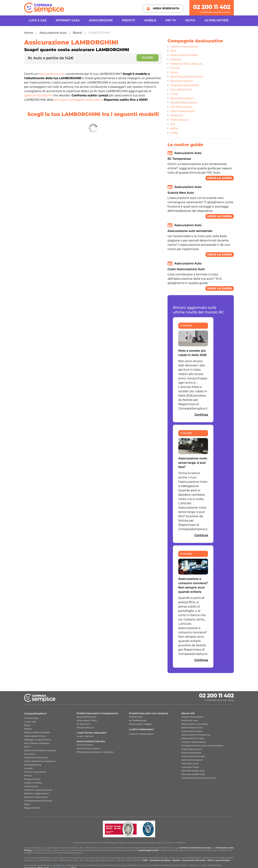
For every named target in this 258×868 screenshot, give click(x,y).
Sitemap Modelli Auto (193, 771)
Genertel (176, 59)
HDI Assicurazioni (181, 107)
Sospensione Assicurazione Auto (199, 778)
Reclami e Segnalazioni (37, 793)
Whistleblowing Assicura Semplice (95, 752)
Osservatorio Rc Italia (193, 738)
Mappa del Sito (32, 808)
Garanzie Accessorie (192, 760)
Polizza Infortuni (85, 728)
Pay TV (171, 20)
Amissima (177, 115)
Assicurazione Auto (53, 33)
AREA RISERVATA (163, 9)
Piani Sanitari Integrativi (37, 743)
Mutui (190, 20)
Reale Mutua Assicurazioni (187, 77)
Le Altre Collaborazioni (141, 729)
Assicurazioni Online (35, 736)
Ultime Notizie (217, 20)
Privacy (28, 775)
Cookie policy (31, 786)
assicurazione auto (52, 74)
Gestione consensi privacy (38, 790)
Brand (77, 33)
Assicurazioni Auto (87, 717)
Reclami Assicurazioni (88, 748)
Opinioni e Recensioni (36, 797)
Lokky (174, 133)
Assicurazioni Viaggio (140, 724)
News (27, 804)
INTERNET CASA (68, 20)
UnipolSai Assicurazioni (185, 85)
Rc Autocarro (84, 724)
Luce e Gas (38, 20)
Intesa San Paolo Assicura (186, 64)
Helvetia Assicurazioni (184, 103)
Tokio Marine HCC (181, 90)
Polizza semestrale (191, 753)
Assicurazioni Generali (184, 55)
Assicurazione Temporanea (196, 735)
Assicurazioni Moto (87, 720)
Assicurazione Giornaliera (195, 724)
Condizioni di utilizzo (160, 860)
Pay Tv (28, 747)
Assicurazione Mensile (193, 756)
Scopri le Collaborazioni (141, 734)
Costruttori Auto (190, 763)
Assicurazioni (101, 20)
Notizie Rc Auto (190, 720)
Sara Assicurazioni (182, 81)
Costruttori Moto (190, 767)
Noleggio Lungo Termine (38, 740)
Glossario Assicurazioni (194, 742)
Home (29, 33)
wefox (174, 128)
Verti (173, 51)
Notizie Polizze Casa (192, 728)
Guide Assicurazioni (192, 731)
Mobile (150, 20)
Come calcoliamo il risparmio (40, 761)
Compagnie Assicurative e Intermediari (202, 745)
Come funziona (85, 745)
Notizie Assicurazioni (193, 717)
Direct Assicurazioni (183, 111)
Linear (174, 94)
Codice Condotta (33, 783)
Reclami (176, 860)
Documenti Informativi (194, 860)
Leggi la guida (220, 178)
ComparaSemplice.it (35, 714)
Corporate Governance (36, 758)
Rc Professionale (138, 720)
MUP (145, 860)
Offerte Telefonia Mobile (37, 732)
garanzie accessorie (38, 95)
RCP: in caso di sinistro (219, 860)
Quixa (174, 72)
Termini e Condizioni (35, 772)
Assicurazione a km (192, 749)
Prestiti (129, 20)
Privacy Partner (32, 779)
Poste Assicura (179, 120)
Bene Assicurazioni (182, 98)
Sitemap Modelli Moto (193, 774)
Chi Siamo (30, 754)
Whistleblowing (33, 765)
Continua (201, 415)
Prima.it (175, 68)
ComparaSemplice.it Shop (38, 801)
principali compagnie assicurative (78, 100)
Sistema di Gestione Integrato (40, 750)
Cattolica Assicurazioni (184, 46)
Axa (173, 124)
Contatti (28, 768)
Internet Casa (31, 718)
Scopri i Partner (85, 736)
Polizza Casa (136, 717)
